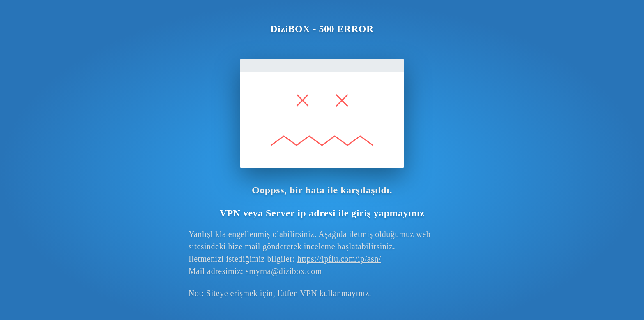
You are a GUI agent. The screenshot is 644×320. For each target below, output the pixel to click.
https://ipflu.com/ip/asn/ (339, 259)
